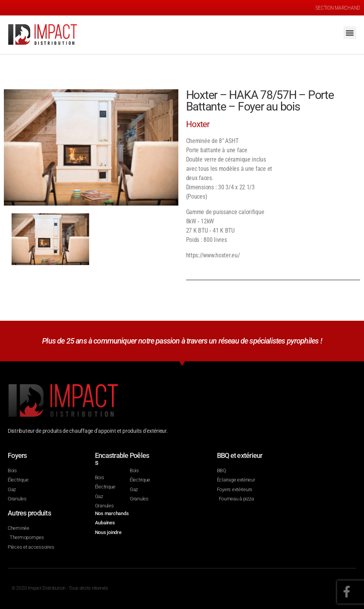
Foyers (17, 455)
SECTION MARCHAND (338, 8)
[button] (350, 33)
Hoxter (198, 124)
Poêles (140, 455)
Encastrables (112, 459)
